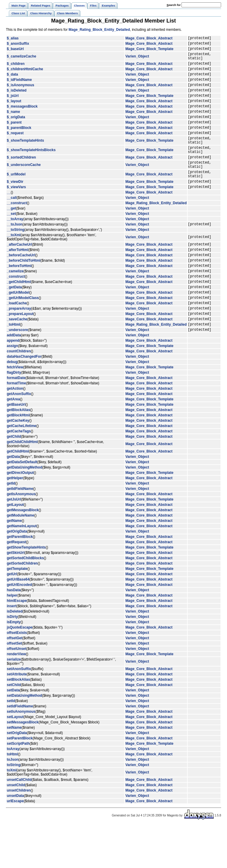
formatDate (16, 421)
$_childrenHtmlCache (25, 75)
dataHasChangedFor (24, 399)
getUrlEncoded (19, 627)
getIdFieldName (20, 531)
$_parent (14, 137)
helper (12, 638)
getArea (13, 442)
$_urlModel (16, 198)
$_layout (14, 112)
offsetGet (15, 681)
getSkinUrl (16, 595)
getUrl (12, 617)
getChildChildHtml (22, 485)
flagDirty (14, 415)
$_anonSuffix (18, 45)
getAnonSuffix (19, 437)
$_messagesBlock (22, 119)
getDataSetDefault (22, 505)
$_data (12, 81)
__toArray (15, 246)
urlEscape (15, 844)
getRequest (16, 585)
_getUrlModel (18, 329)
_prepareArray (19, 347)
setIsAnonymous (21, 754)
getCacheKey (18, 463)
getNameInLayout (22, 569)
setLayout (15, 760)
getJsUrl (14, 542)
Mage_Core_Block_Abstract (149, 39)
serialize (14, 702)
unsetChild (16, 828)
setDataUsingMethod (24, 738)
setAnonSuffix (19, 712)
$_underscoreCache (24, 187)
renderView (16, 697)
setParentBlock (20, 781)
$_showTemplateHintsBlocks (31, 170)
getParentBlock (20, 579)
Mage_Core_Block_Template (149, 51)
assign (12, 389)
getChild (14, 479)
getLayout (15, 547)
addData (14, 378)
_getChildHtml (19, 316)
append (13, 383)
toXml (12, 813)
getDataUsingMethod (25, 510)
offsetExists (17, 675)
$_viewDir (15, 207)
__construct (17, 230)
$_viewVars (16, 213)
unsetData (15, 838)
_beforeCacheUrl (21, 285)
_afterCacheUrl (19, 273)
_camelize (15, 304)
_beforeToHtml (19, 298)
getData (13, 499)
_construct (16, 310)
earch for (174, 5)
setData (13, 733)
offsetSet (14, 686)
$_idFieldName (19, 87)
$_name (13, 125)
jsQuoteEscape (20, 670)
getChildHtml (18, 494)
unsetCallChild (19, 822)
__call (12, 224)
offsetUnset (17, 691)
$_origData (16, 131)
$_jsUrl (13, 106)
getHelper (15, 521)
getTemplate (17, 611)
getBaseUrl (16, 447)
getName (14, 563)
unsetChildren (19, 833)
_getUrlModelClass (23, 335)
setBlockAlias (18, 722)
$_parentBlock (19, 143)
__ (9, 219)
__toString (16, 257)
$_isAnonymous (21, 94)
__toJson (15, 252)
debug (12, 405)
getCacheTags (19, 474)
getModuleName (21, 558)
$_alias (13, 39)
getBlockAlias (18, 453)
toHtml (12, 797)
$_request (15, 150)
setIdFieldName (20, 749)
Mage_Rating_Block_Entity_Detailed (99, 30)
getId (11, 526)
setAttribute (17, 717)
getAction (15, 431)
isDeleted (15, 654)
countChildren (19, 394)
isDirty (12, 659)
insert (12, 649)
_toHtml (13, 366)
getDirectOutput (20, 515)
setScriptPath (18, 786)
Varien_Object (137, 60)
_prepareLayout (20, 354)
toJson (13, 802)
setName (14, 770)
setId (11, 744)
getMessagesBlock (23, 553)
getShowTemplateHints (26, 590)
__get (11, 235)
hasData (14, 633)
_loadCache (17, 341)
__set (11, 240)
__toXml (14, 263)
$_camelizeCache (21, 60)
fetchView (15, 410)
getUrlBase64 (18, 622)
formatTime (16, 426)
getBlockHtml (18, 458)
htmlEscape (17, 643)
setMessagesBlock (23, 765)
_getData (14, 322)
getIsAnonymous (21, 537)
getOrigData (17, 574)
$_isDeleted (17, 100)
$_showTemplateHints (25, 158)
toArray (13, 792)
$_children (16, 69)
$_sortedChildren (21, 178)
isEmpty (14, 665)
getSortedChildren (22, 606)
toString (14, 808)
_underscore (17, 372)
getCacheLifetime (22, 469)
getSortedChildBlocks (25, 601)
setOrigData (17, 776)
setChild (14, 728)
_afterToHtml (18, 279)
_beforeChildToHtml (24, 291)
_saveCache (17, 360)
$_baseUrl (15, 51)
